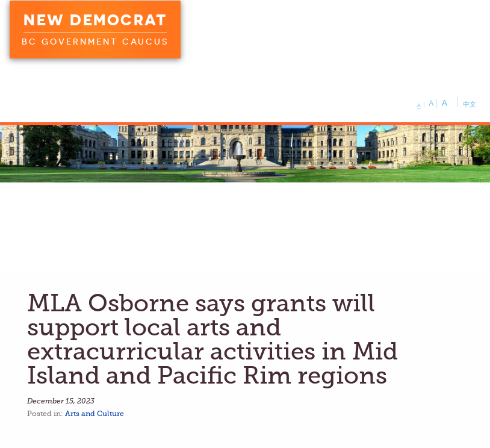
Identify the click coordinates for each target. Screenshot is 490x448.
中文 (470, 104)
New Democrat (95, 20)
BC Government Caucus (95, 42)
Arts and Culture (95, 414)
